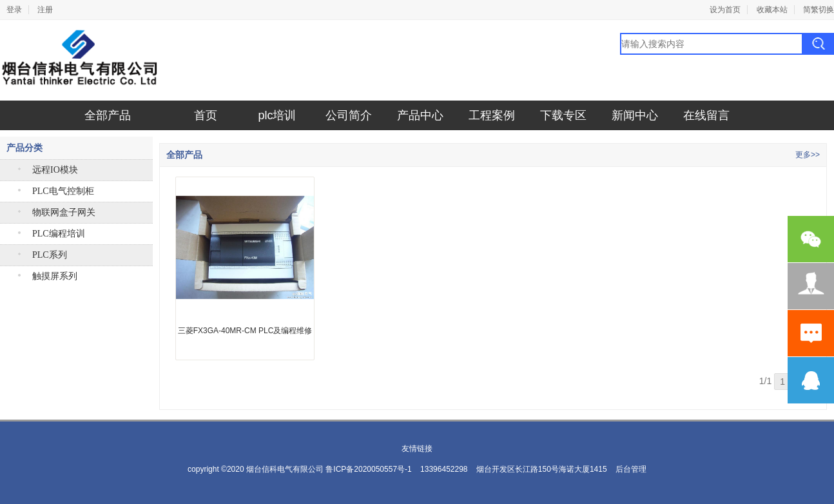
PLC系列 (50, 255)
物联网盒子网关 (64, 212)
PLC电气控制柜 (63, 191)
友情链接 (417, 449)
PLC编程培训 (59, 234)
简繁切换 (819, 10)
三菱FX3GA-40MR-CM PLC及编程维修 (245, 331)
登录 (14, 10)
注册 (45, 10)
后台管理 (631, 469)
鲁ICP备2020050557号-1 (368, 469)
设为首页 (725, 10)
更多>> (808, 155)
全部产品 (108, 115)
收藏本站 (772, 10)
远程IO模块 (55, 170)
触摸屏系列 (55, 276)
